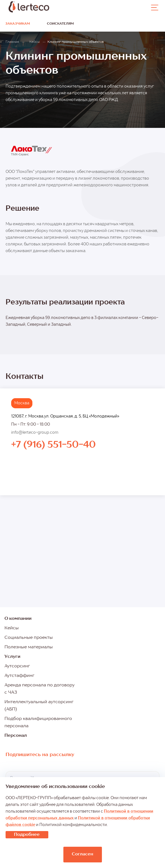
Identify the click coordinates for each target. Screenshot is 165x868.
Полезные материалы (29, 647)
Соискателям (60, 24)
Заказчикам (18, 24)
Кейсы (12, 628)
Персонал (16, 736)
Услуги (12, 657)
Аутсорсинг (17, 666)
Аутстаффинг (19, 676)
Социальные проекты (29, 638)
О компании (18, 619)
